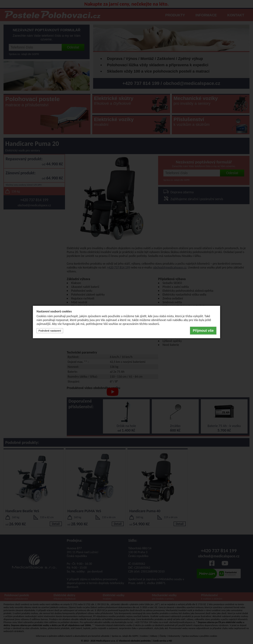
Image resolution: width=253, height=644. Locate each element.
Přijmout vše (203, 331)
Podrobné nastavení (50, 331)
